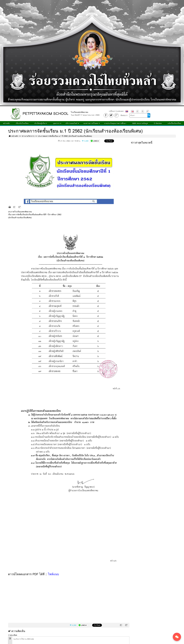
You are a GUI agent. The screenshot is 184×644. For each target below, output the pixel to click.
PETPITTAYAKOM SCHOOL (46, 114)
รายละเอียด (13, 635)
